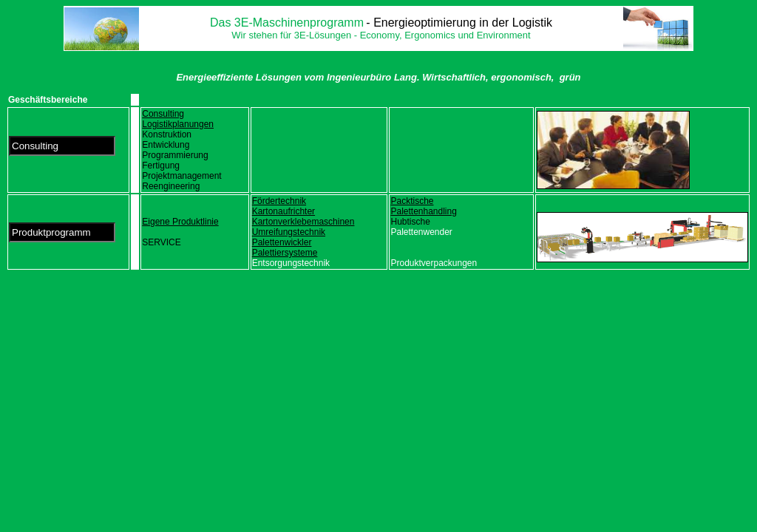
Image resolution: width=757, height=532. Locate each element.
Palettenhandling (423, 211)
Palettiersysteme (285, 253)
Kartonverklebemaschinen (303, 222)
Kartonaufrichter (284, 211)
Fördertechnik (279, 201)
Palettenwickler (282, 242)
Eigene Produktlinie (180, 222)
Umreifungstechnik (289, 232)
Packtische (412, 201)
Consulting (163, 114)
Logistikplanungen (178, 124)
